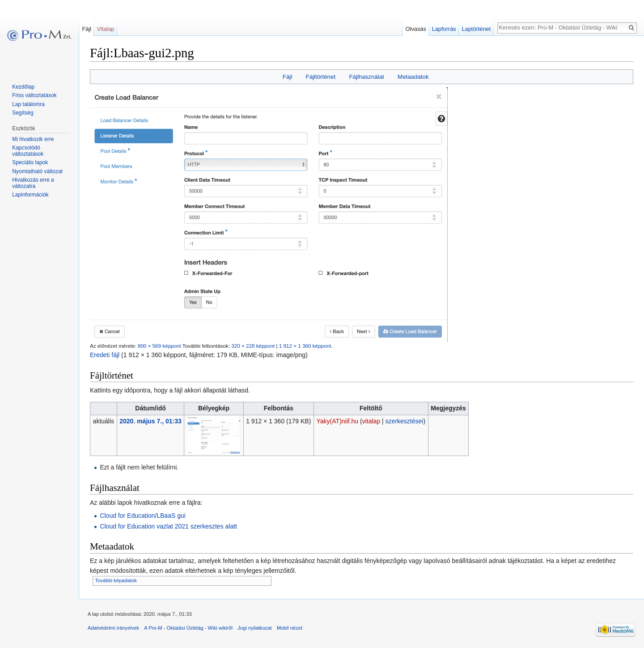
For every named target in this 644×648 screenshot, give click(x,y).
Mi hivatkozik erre (33, 139)
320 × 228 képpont (253, 346)
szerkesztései (405, 421)
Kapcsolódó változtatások (28, 151)
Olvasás (416, 29)
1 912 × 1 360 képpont (305, 346)
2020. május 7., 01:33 (150, 421)
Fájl (287, 77)
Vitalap (106, 29)
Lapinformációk (30, 195)
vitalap (371, 421)
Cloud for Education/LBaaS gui (142, 516)
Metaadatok (413, 77)
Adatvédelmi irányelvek (113, 628)
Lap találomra (28, 104)
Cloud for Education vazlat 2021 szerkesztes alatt (168, 526)
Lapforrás (444, 29)
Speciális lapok (30, 162)
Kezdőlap (23, 87)
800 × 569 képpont (159, 346)
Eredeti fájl (105, 355)
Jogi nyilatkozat (255, 628)
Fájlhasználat (366, 77)
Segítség (23, 113)
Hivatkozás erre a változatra (33, 183)
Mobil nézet (290, 628)
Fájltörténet (321, 77)
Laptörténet (476, 29)
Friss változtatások (34, 95)
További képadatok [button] (116, 580)
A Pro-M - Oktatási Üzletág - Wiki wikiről (188, 628)
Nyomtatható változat (37, 171)
